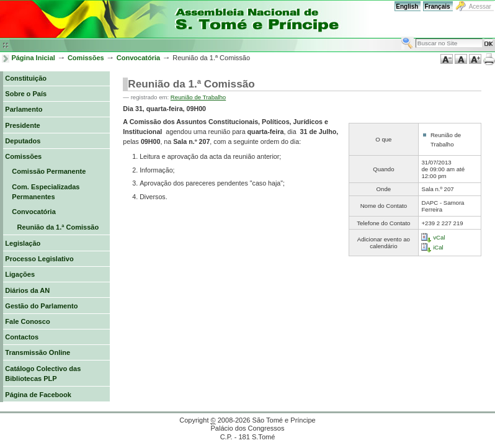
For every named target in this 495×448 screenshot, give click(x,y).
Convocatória (139, 58)
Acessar (480, 7)
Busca (401, 36)
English (407, 7)
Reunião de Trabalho (198, 97)
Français (437, 7)
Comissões (86, 58)
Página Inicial (33, 58)
